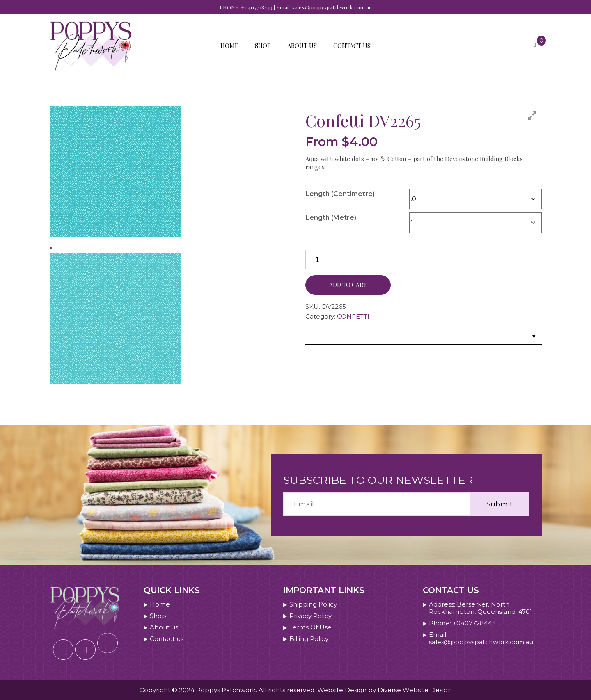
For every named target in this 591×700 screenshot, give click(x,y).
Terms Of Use (310, 627)
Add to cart (348, 285)
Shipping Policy (313, 604)
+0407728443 (257, 7)
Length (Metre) (331, 218)
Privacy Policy (310, 616)
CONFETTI (353, 316)
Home (229, 46)
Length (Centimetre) (340, 194)
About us (302, 46)
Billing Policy (309, 639)
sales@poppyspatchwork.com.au (332, 7)
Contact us (352, 46)
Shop (263, 46)
